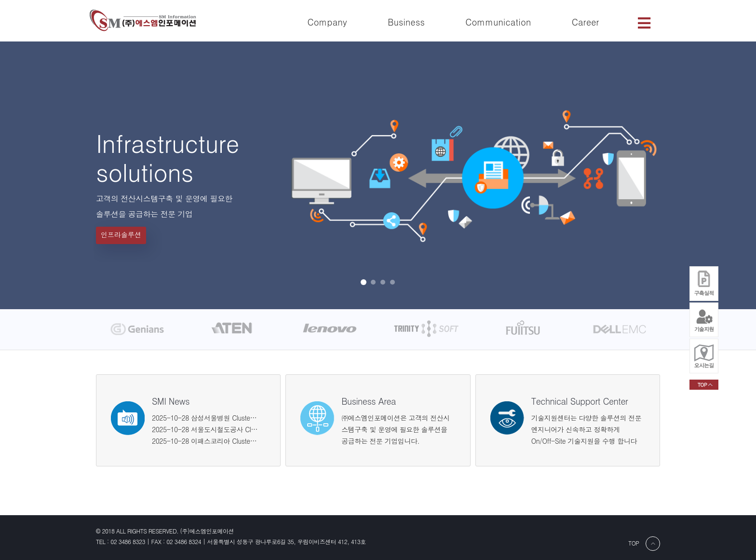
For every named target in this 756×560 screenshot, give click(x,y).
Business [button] (406, 22)
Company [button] (327, 22)
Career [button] (586, 22)
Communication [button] (498, 22)
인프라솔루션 (121, 234)
